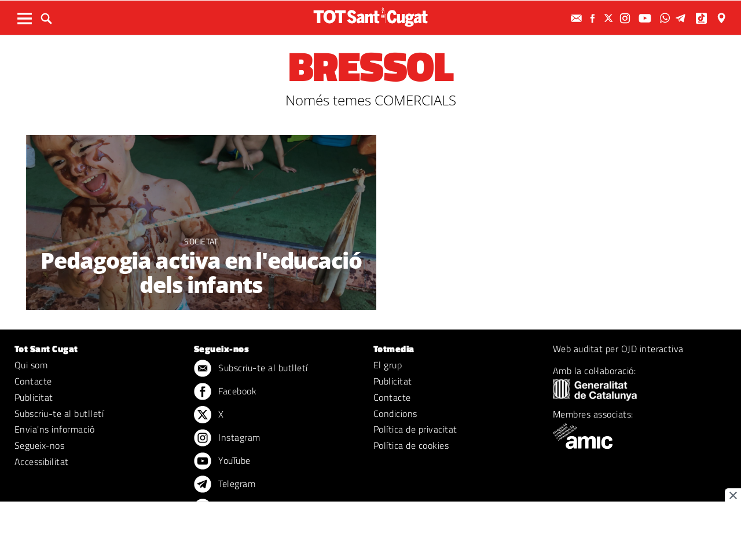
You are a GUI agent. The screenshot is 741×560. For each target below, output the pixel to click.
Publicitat (34, 397)
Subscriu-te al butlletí (59, 413)
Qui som (31, 365)
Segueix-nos (39, 445)
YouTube (222, 462)
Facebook (225, 392)
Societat (201, 241)
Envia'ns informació (54, 429)
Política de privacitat (415, 429)
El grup (388, 365)
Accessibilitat (42, 462)
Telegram (225, 485)
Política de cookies (411, 445)
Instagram (227, 438)
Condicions (395, 413)
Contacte (33, 381)
